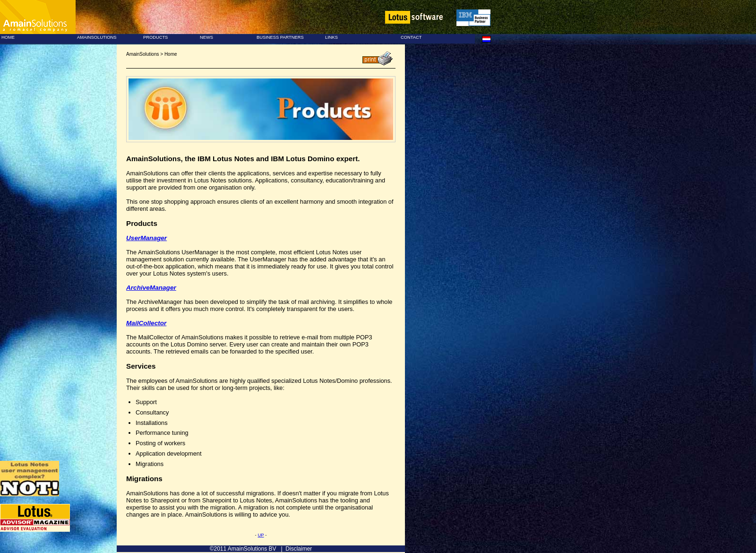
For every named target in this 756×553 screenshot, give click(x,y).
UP (261, 535)
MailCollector (146, 323)
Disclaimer (299, 549)
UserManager (146, 238)
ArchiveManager (151, 288)
